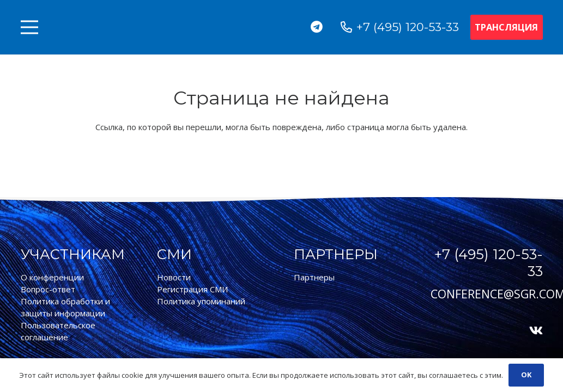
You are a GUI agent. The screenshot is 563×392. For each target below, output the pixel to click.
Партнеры (314, 277)
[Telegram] (317, 27)
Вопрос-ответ (48, 289)
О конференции (52, 277)
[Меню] (29, 27)
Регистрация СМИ (192, 289)
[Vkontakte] (536, 331)
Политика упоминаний (201, 301)
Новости (174, 277)
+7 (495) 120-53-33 (489, 262)
